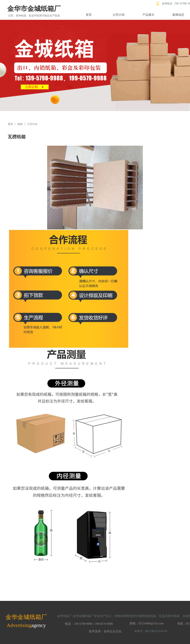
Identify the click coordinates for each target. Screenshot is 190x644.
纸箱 (20, 124)
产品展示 (148, 15)
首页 (89, 15)
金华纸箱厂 (65, 616)
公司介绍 (119, 15)
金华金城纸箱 (23, 617)
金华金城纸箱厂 (83, 616)
